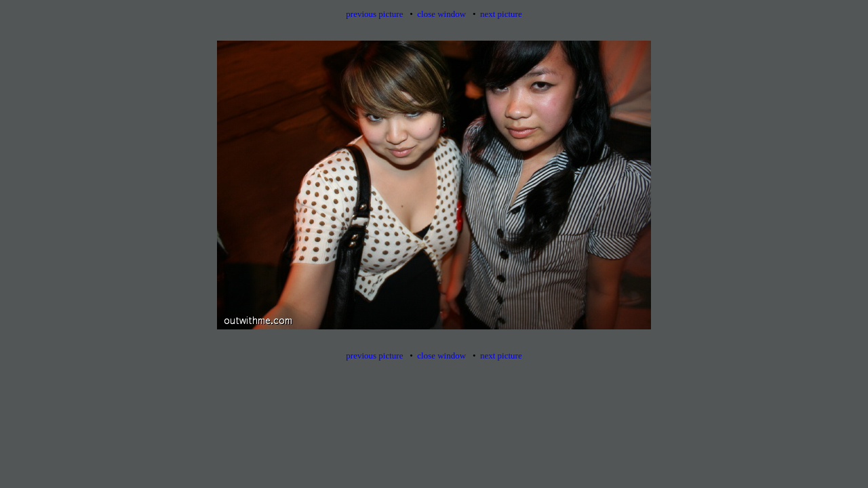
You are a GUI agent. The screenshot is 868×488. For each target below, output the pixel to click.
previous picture (374, 14)
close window (441, 14)
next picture (501, 14)
